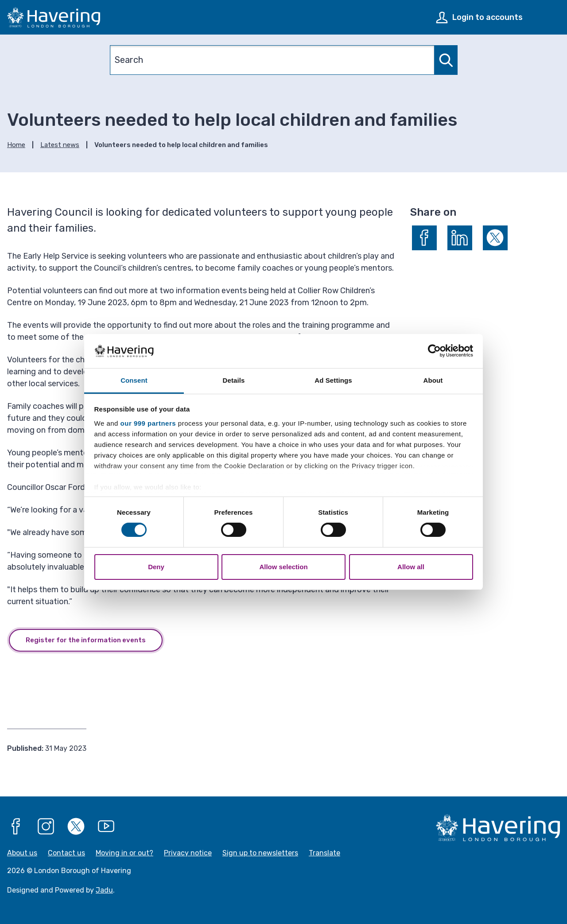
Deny (156, 567)
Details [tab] (234, 380)
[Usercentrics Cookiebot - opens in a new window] (434, 351)
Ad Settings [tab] (333, 380)
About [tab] (433, 380)
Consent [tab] (134, 380)
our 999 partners (148, 423)
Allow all (411, 567)
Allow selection (283, 567)
